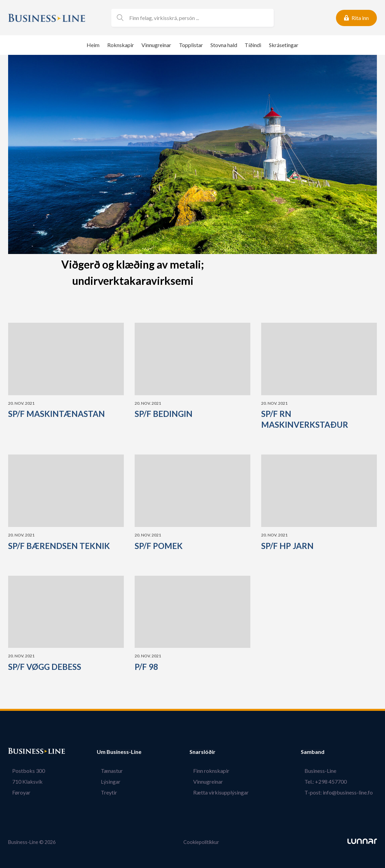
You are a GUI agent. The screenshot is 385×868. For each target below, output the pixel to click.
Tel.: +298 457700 (330, 781)
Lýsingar (107, 781)
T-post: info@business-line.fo (343, 792)
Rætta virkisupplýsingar (225, 792)
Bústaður (20, 752)
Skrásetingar (284, 45)
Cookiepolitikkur (201, 842)
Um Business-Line (119, 752)
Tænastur (108, 771)
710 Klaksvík (23, 781)
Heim (93, 45)
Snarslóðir (210, 752)
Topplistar (191, 45)
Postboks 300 (25, 771)
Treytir (105, 792)
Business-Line (324, 771)
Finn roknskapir (215, 771)
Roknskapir (121, 45)
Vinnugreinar (156, 45)
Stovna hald (224, 45)
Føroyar (17, 792)
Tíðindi (253, 45)
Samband (320, 752)
